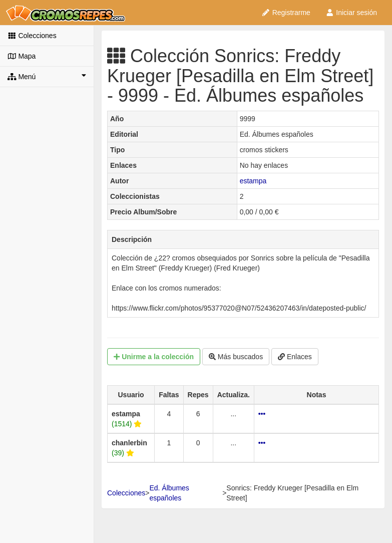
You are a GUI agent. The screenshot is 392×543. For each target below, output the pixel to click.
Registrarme (286, 13)
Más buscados (236, 357)
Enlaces (295, 357)
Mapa (22, 56)
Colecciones (32, 36)
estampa (253, 181)
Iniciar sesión (351, 13)
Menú (47, 76)
